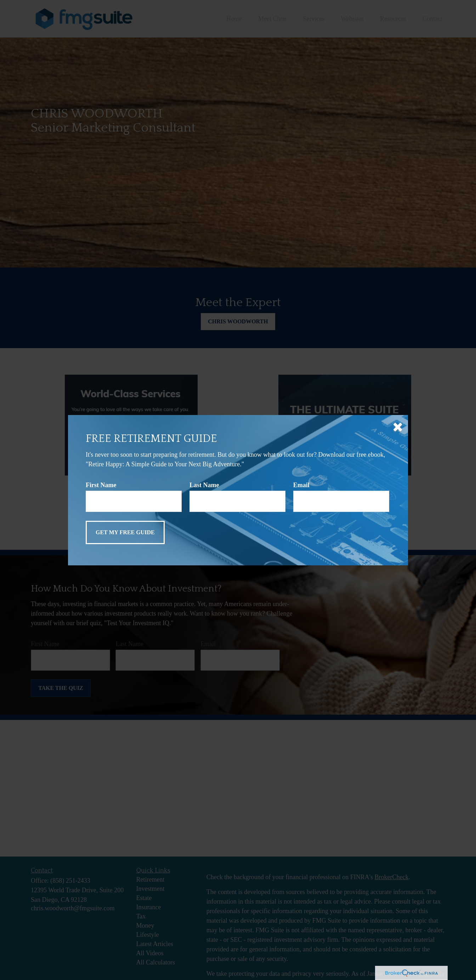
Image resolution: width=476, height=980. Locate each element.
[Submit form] (125, 532)
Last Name (204, 485)
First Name (101, 485)
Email (301, 485)
